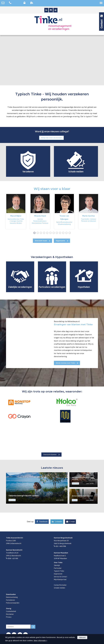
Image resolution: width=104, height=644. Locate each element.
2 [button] (38, 233)
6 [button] (51, 233)
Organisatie (60, 241)
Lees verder (60, 500)
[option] (16, 211)
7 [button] (54, 233)
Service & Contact (60, 577)
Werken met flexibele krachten (82, 496)
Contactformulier (60, 585)
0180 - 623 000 (13, 558)
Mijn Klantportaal (60, 579)
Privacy (9, 617)
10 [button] (64, 233)
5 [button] (48, 233)
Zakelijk (57, 565)
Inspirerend (58, 574)
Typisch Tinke (59, 571)
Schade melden (60, 588)
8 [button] (57, 233)
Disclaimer (10, 614)
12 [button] (70, 233)
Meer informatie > (40, 641)
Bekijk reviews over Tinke (65, 363)
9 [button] (61, 233)
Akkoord (82, 637)
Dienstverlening (12, 597)
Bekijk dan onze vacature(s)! (51, 138)
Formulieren (10, 600)
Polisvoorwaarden (13, 603)
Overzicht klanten (50, 454)
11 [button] (67, 233)
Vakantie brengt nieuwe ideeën (24, 496)
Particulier (58, 568)
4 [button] (45, 233)
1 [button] (35, 233)
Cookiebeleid (11, 611)
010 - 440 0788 (61, 546)
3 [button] (41, 233)
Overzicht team (41, 241)
